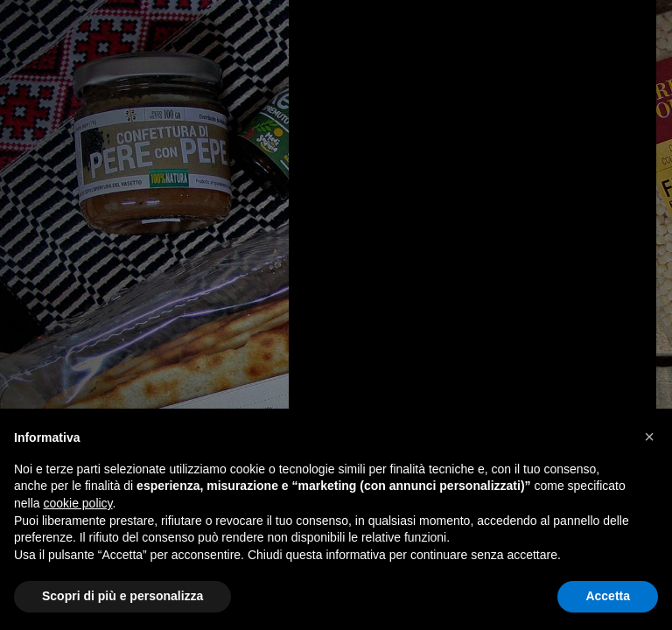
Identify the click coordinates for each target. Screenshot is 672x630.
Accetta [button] (608, 596)
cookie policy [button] (77, 503)
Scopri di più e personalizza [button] (122, 596)
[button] (649, 437)
